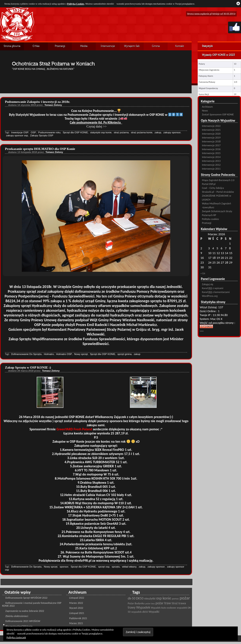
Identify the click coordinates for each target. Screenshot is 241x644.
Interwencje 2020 (211, 134)
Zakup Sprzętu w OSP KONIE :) (28, 367)
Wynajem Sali (132, 46)
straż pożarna (121, 132)
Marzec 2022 (76, 603)
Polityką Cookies (76, 4)
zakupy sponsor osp (17, 135)
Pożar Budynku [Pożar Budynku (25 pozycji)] (136, 603)
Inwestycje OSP (20, 132)
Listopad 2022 (77, 598)
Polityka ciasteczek (16, 638)
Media (84, 46)
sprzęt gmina (124, 354)
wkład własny (129, 567)
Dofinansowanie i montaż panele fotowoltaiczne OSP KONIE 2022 (32, 604)
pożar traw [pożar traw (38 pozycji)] (163, 603)
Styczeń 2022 (76, 608)
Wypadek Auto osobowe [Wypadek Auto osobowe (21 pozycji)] (163, 608)
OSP (33, 132)
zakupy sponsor (172, 132)
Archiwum (207, 107)
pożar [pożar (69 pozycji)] (185, 598)
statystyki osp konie (101, 132)
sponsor (64, 567)
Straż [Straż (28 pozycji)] (175, 603)
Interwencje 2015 (211, 153)
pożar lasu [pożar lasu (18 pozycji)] (150, 603)
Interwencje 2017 (211, 145)
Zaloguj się (208, 284)
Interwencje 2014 (211, 157)
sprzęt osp (104, 567)
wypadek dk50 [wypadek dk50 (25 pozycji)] (140, 612)
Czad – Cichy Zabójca (213, 188)
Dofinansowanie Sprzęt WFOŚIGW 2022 (26, 598)
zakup (158, 132)
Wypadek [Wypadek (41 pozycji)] (143, 607)
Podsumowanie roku (49, 132)
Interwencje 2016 (211, 149)
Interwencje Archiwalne (108, 48)
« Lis (203, 273)
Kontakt (180, 46)
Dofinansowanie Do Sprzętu (26, 354)
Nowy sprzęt (81, 354)
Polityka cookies (210, 219)
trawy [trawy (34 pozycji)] (132, 607)
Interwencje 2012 (211, 165)
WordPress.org (210, 296)
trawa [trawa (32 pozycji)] (182, 603)
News (205, 111)
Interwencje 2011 (211, 169)
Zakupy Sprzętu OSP (42, 135)
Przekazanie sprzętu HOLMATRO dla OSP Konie (40, 149)
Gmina (156, 46)
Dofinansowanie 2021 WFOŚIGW (23, 621)
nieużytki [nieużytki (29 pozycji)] (150, 598)
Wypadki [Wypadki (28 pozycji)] (154, 612)
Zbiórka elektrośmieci (17, 616)
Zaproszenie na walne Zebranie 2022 (25, 611)
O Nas (36, 46)
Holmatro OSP (64, 354)
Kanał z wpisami (213, 288)
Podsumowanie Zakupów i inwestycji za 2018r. (38, 102)
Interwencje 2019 (211, 138)
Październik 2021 (78, 618)
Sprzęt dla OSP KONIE (75, 132)
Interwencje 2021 (211, 130)
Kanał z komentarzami (216, 292)
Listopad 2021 (77, 613)
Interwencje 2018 (211, 141)
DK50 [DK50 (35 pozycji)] (140, 598)
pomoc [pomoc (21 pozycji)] (175, 599)
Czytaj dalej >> (97, 126)
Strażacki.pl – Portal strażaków (218, 192)
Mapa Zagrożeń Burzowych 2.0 (218, 180)
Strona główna (12, 46)
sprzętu (116, 567)
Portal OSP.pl (209, 184)
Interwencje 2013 (211, 161)
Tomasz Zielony (53, 105)
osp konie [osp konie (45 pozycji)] (164, 598)
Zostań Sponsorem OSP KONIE (218, 114)
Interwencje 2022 (211, 126)
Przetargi (60, 46)
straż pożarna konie (142, 132)
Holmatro (49, 354)
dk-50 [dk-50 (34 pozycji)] (132, 598)
